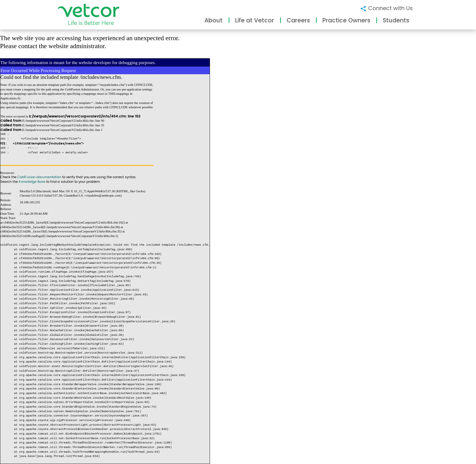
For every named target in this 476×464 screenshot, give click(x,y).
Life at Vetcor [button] (255, 20)
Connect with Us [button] (386, 8)
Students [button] (396, 20)
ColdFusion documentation (39, 177)
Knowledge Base (32, 182)
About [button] (213, 20)
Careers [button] (298, 20)
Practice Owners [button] (346, 20)
